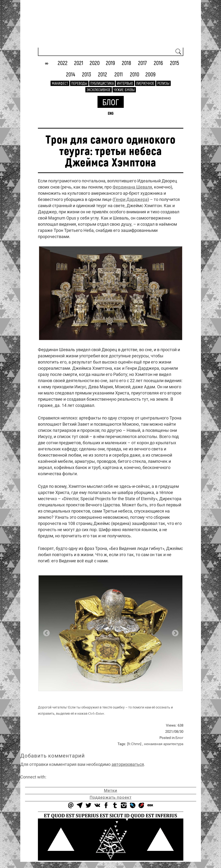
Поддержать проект (111, 797)
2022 (63, 63)
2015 (175, 63)
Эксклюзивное (99, 90)
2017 (142, 63)
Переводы (79, 83)
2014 (71, 74)
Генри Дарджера (131, 199)
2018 (126, 63)
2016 (158, 63)
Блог (111, 102)
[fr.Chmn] (134, 744)
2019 (110, 63)
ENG (111, 113)
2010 (135, 74)
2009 (151, 74)
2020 (95, 63)
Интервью (125, 83)
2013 (87, 74)
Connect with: (33, 777)
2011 (119, 74)
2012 (103, 74)
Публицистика (102, 83)
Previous (45, 632)
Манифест (60, 83)
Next (174, 632)
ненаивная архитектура (164, 744)
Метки (111, 790)
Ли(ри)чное (145, 83)
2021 (79, 63)
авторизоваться (128, 764)
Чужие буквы (124, 90)
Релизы (163, 83)
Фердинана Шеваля (132, 187)
